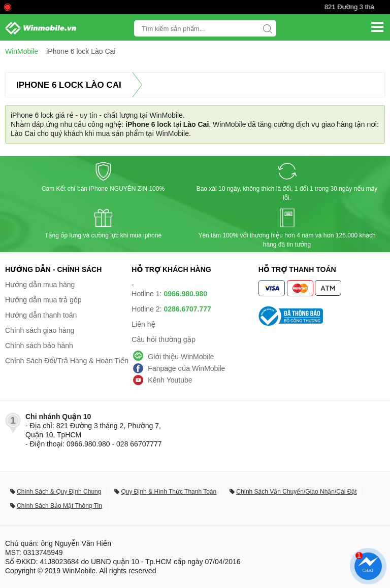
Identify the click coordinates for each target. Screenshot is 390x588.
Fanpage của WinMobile (186, 368)
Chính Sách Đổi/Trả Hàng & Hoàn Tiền (67, 361)
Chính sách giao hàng (40, 330)
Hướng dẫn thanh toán (41, 315)
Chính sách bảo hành (39, 345)
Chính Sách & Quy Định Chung (59, 492)
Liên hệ (143, 324)
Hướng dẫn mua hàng (40, 285)
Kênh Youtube (170, 380)
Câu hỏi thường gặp (164, 339)
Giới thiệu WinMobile (181, 357)
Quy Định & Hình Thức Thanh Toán (169, 492)
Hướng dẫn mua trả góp (43, 300)
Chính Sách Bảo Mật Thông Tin (59, 506)
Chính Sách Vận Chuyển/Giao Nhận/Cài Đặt (296, 492)
